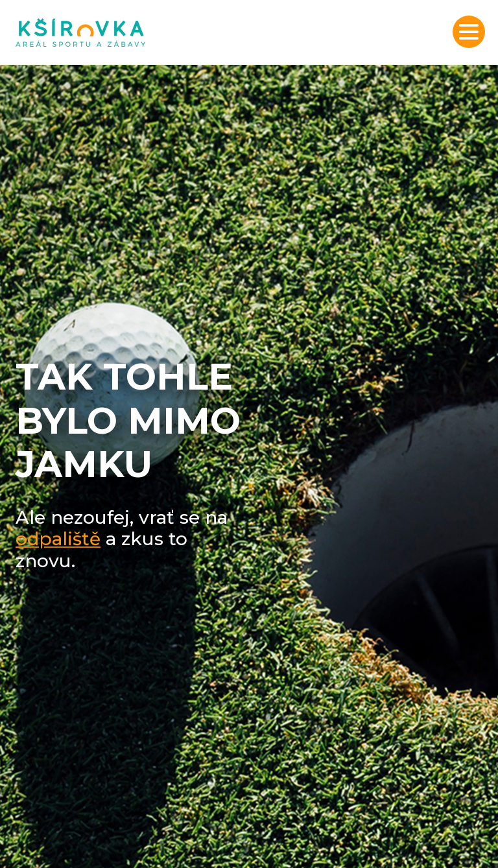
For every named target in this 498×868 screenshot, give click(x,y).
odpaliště (58, 539)
